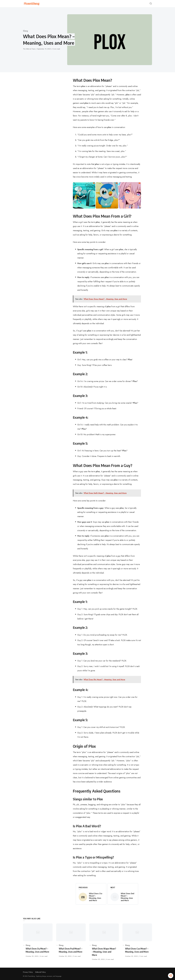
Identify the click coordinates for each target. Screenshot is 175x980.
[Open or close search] (151, 4)
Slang (25, 31)
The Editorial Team (29, 49)
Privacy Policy (28, 972)
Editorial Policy (41, 972)
